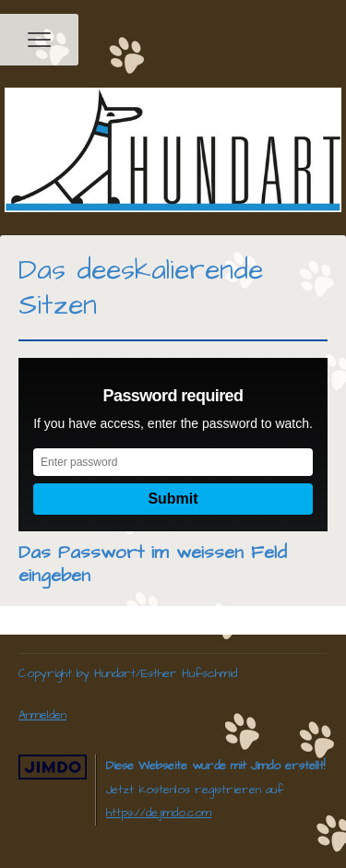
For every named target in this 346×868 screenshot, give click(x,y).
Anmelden (42, 715)
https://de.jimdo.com (159, 813)
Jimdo (53, 767)
